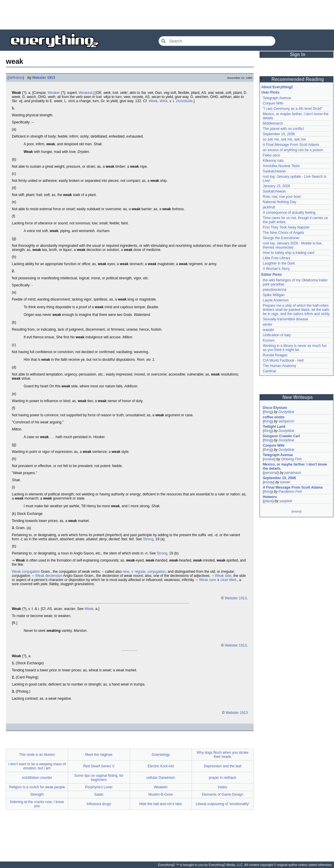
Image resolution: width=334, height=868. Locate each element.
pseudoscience (275, 290)
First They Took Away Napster (286, 227)
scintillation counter (37, 778)
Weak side (223, 576)
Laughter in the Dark (279, 263)
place (268, 501)
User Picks (270, 92)
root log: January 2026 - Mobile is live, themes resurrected (293, 245)
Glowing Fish (291, 459)
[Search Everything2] (217, 41)
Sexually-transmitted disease (285, 319)
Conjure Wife (273, 103)
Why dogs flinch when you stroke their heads (222, 755)
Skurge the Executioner (281, 238)
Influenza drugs (99, 804)
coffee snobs (274, 417)
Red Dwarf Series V (99, 766)
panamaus (293, 473)
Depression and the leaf (223, 766)
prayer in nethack (223, 778)
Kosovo (269, 340)
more (296, 511)
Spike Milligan (274, 295)
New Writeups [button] (298, 397)
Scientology (161, 755)
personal (271, 473)
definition (16, 78)
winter (267, 324)
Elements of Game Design (223, 794)
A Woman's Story (276, 269)
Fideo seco (271, 155)
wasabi (268, 330)
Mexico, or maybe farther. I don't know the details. (295, 466)
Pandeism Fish (290, 492)
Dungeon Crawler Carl (281, 436)
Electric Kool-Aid (161, 766)
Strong (148, 539)
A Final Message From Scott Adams (291, 145)
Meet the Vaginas (99, 755)
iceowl (285, 482)
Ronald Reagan (275, 355)
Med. (233, 580)
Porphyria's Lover (99, 787)
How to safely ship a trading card (288, 253)
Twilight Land (274, 427)
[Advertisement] (167, 15)
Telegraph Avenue (277, 98)
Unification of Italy (277, 335)
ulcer (224, 580)
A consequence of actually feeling (289, 213)
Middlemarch (273, 123)
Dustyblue (286, 412)
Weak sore (207, 580)
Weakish (161, 787)
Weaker (54, 93)
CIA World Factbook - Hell (283, 360)
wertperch (286, 421)
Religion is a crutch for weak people (37, 787)
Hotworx (270, 497)
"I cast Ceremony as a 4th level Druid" (293, 109)
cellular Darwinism (161, 778)
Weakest (85, 93)
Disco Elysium (275, 408)
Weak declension (49, 576)
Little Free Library (277, 258)
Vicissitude (184, 101)
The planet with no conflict (283, 129)
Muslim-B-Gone (161, 794)
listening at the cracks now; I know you (37, 804)
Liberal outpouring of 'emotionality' (222, 804)
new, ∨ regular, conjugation (144, 572)
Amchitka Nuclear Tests (281, 166)
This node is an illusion (37, 755)
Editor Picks (271, 275)
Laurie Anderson (276, 300)
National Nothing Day (279, 202)
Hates (222, 787)
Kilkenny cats (273, 161)
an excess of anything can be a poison (293, 150)
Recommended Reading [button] (298, 79)
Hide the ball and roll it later (161, 804)
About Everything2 (277, 87)
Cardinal (269, 371)
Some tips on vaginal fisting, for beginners (99, 778)
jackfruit (269, 207)
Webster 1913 (44, 78)
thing (268, 412)
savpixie (286, 501)
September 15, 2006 (279, 134)
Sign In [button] (298, 54)
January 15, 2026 (277, 186)
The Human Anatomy (279, 366)
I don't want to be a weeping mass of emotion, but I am (37, 766)
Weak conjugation (26, 572)
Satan (99, 794)
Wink (164, 101)
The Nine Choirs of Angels (283, 233)
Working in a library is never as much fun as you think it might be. (295, 348)
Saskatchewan (274, 171)
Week (153, 101)
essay (269, 482)
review (269, 459)
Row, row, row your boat (282, 197)
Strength (37, 794)
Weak (89, 609)
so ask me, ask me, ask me (284, 139)
